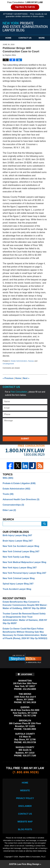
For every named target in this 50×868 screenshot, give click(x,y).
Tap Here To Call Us (25, 7)
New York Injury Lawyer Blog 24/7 (20, 568)
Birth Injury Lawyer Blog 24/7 (17, 535)
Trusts (8, 494)
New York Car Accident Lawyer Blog (21, 546)
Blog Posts (25, 829)
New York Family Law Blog (16, 557)
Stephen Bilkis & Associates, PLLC (32, 857)
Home (8, 38)
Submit (25, 439)
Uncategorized (8, 364)
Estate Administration (19, 361)
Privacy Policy (25, 798)
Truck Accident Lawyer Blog (17, 589)
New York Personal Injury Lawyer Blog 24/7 (24, 573)
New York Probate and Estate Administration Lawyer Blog (25, 27)
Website (25, 790)
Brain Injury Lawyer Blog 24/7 (18, 541)
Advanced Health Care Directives (21, 499)
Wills (8, 478)
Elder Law (9, 510)
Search (44, 524)
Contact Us (25, 38)
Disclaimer (25, 806)
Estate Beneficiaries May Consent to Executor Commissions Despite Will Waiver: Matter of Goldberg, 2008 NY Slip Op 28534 (25, 605)
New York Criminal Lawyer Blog (19, 578)
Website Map (25, 822)
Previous (8, 378)
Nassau (31, 361)
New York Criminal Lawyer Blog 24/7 (21, 551)
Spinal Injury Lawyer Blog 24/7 (18, 584)
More (42, 38)
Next (26, 378)
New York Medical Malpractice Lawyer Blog (24, 562)
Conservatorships (13, 505)
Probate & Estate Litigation (19, 483)
